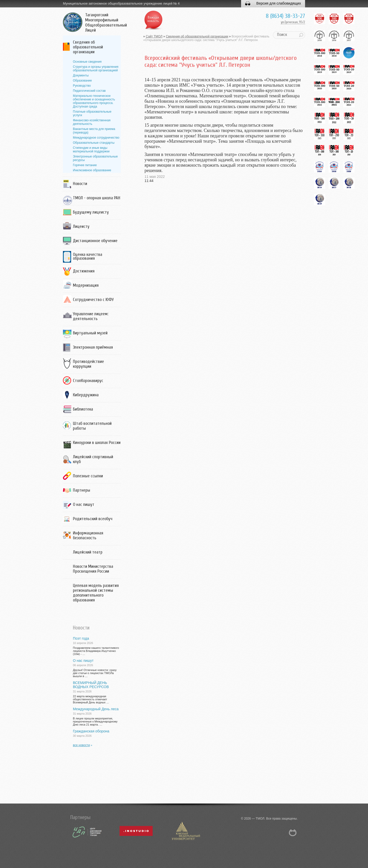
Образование (82, 81)
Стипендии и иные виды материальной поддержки (91, 150)
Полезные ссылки (88, 476)
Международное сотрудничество (96, 138)
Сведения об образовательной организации (88, 47)
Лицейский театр (88, 552)
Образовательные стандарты (94, 143)
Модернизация (86, 285)
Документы (81, 75)
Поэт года (81, 638)
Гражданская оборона (91, 731)
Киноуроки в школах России (97, 443)
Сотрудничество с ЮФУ (93, 300)
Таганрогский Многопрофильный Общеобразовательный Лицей (106, 23)
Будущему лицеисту (91, 212)
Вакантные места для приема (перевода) (94, 131)
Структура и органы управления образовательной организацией (96, 69)
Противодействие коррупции (88, 364)
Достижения (84, 271)
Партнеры (82, 490)
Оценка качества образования (88, 256)
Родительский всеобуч (93, 519)
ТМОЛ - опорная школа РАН (97, 198)
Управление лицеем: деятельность (91, 316)
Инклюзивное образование (92, 170)
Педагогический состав (89, 91)
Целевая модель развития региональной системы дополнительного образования (96, 593)
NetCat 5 (293, 833)
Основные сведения (87, 62)
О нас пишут (84, 504)
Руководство (82, 86)
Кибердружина (86, 395)
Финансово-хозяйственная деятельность (92, 122)
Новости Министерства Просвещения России (93, 569)
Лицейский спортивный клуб (93, 459)
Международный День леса (96, 709)
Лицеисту (81, 226)
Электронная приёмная (93, 347)
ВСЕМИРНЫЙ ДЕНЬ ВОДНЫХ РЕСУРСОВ (91, 685)
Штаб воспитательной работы (92, 426)
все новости (81, 745)
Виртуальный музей (90, 333)
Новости (80, 184)
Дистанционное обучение (95, 241)
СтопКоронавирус (88, 381)
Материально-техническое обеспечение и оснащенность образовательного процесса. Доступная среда (94, 101)
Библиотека (83, 409)
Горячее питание (85, 165)
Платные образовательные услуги (92, 113)
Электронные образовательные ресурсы (95, 158)
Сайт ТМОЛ (154, 36)
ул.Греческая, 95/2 (293, 22)
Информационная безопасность (88, 535)
